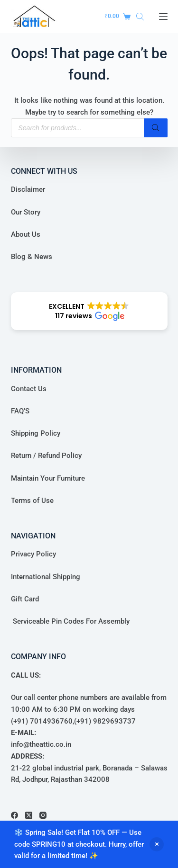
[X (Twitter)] (29, 815)
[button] (89, 311)
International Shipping (46, 577)
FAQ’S (20, 411)
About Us (26, 234)
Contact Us (29, 389)
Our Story (26, 212)
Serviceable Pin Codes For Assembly (70, 621)
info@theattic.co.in (41, 744)
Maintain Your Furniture (48, 478)
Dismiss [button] (157, 844)
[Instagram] (43, 815)
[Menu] (163, 17)
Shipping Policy (36, 433)
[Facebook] (14, 815)
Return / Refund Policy (46, 456)
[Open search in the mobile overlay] (140, 17)
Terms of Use (32, 501)
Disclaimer (28, 189)
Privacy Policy (33, 554)
